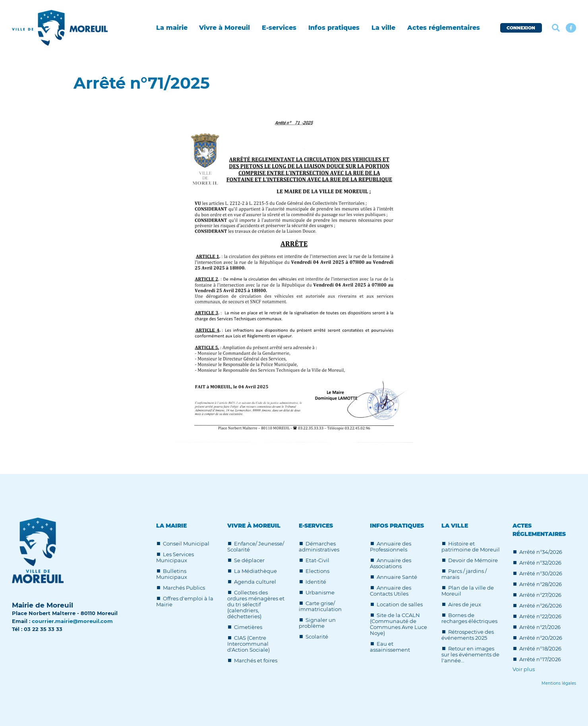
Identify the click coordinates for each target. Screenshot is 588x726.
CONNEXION (521, 28)
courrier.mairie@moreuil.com (72, 621)
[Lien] (559, 683)
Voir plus (524, 669)
